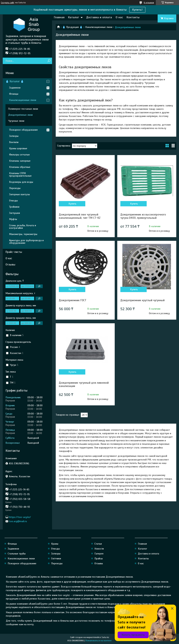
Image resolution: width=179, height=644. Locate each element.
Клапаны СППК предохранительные (20, 175)
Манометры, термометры (23, 234)
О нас (119, 17)
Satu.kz (105, 637)
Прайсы (99, 559)
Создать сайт (8, 3)
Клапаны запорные (20, 161)
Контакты (133, 17)
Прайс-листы (14, 252)
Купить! (137, 10)
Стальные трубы (17, 554)
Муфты (13, 219)
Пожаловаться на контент (99, 641)
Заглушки (15, 213)
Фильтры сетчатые (19, 155)
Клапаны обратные (20, 167)
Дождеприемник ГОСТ (73, 300)
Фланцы (14, 94)
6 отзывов (149, 3)
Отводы (13, 201)
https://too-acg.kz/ (20, 517)
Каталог (74, 17)
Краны (55, 544)
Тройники (14, 207)
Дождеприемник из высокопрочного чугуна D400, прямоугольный (143, 216)
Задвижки (15, 88)
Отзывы (10, 265)
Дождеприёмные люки (20, 115)
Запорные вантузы (19, 194)
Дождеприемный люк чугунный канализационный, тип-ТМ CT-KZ (80, 216)
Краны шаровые (18, 148)
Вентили (14, 142)
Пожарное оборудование (23, 130)
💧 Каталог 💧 (15, 81)
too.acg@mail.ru (18, 521)
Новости (99, 549)
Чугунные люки (16, 121)
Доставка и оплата (99, 17)
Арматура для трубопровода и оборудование (26, 242)
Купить (72, 204)
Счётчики (56, 559)
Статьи (98, 544)
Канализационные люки (99, 27)
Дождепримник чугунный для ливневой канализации (84, 384)
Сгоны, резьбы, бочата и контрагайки (23, 227)
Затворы (14, 136)
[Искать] (49, 61)
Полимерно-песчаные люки (23, 109)
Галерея (99, 554)
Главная (59, 17)
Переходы (15, 188)
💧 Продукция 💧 (72, 27)
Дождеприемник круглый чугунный (142, 300)
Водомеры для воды (21, 182)
